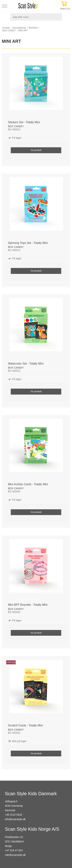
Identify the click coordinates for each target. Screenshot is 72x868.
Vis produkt (36, 150)
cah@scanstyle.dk (15, 855)
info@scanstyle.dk (15, 819)
